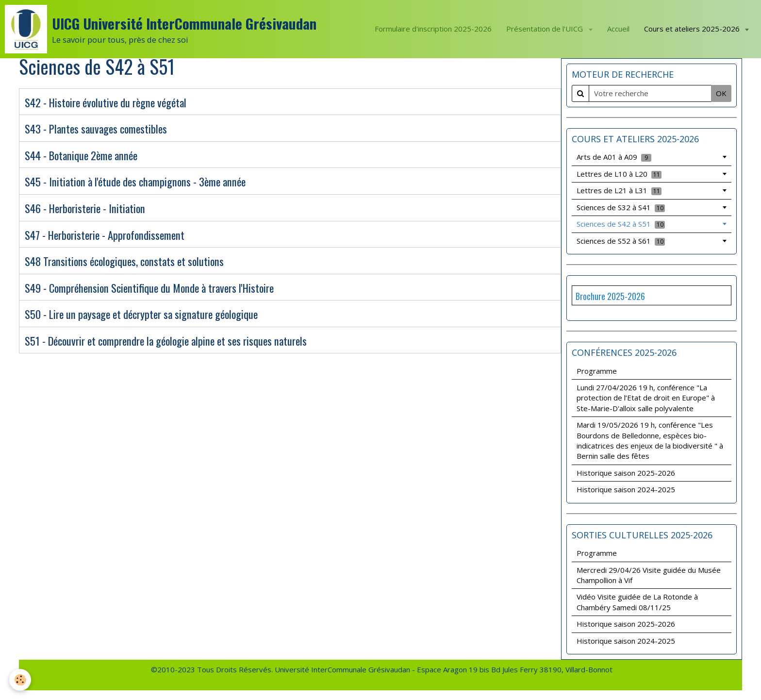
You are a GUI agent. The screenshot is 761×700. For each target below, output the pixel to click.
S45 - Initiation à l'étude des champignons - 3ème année (135, 182)
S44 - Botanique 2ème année (81, 155)
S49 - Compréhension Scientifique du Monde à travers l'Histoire (149, 288)
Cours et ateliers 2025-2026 (693, 29)
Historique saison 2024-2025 (626, 489)
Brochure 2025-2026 (610, 296)
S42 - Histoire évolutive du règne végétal (106, 102)
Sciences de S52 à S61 (621, 241)
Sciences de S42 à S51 (621, 224)
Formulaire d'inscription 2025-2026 (433, 29)
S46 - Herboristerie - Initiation (85, 208)
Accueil (618, 29)
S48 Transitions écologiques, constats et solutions (124, 262)
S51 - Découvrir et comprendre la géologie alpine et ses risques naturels (166, 341)
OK (721, 93)
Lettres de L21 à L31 (619, 190)
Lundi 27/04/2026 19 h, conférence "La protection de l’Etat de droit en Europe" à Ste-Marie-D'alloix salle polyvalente (646, 398)
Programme (597, 371)
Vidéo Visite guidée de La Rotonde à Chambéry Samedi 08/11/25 (637, 602)
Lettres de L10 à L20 (619, 174)
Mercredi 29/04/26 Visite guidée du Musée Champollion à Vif (649, 575)
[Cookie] (21, 680)
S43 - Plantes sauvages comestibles (96, 129)
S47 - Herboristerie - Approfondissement (105, 235)
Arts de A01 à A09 (614, 157)
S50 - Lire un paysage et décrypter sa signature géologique (141, 315)
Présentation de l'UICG (546, 29)
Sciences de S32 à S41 (621, 207)
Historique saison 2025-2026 (626, 473)
